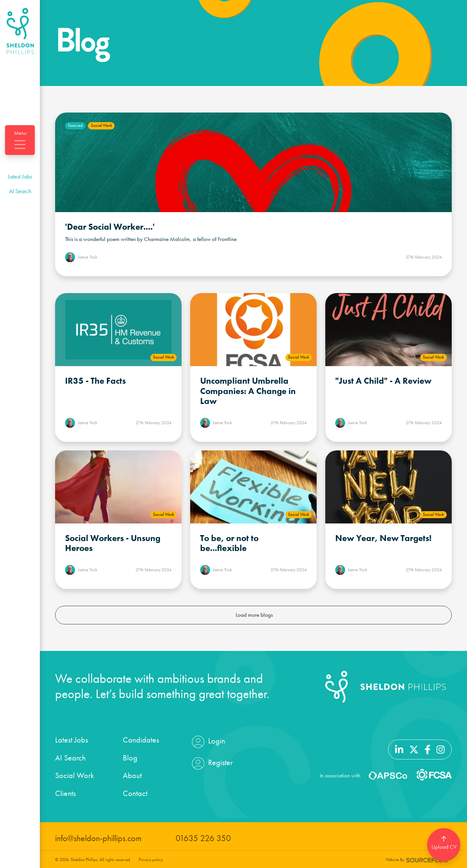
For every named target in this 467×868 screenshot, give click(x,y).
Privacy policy (151, 860)
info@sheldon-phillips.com (98, 838)
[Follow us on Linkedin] (399, 749)
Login (208, 742)
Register (211, 763)
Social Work (75, 775)
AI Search (20, 191)
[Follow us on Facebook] (428, 749)
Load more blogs (254, 615)
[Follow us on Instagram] (441, 749)
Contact (135, 793)
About (132, 775)
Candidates (141, 740)
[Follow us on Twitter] (414, 749)
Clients (65, 793)
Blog (130, 758)
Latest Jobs (20, 176)
